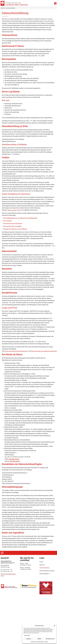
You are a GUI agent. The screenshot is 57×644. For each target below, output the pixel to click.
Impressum (46, 642)
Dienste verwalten (27, 635)
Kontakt (41, 562)
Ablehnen (39, 639)
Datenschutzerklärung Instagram (47, 571)
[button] (54, 626)
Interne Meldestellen (45, 574)
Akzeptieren (29, 639)
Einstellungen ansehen (50, 639)
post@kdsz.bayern (14, 459)
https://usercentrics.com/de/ (14, 210)
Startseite (3, 8)
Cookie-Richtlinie (33, 642)
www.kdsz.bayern (15, 461)
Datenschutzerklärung (40, 642)
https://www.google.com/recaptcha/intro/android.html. (44, 351)
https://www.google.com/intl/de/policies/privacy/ (17, 351)
